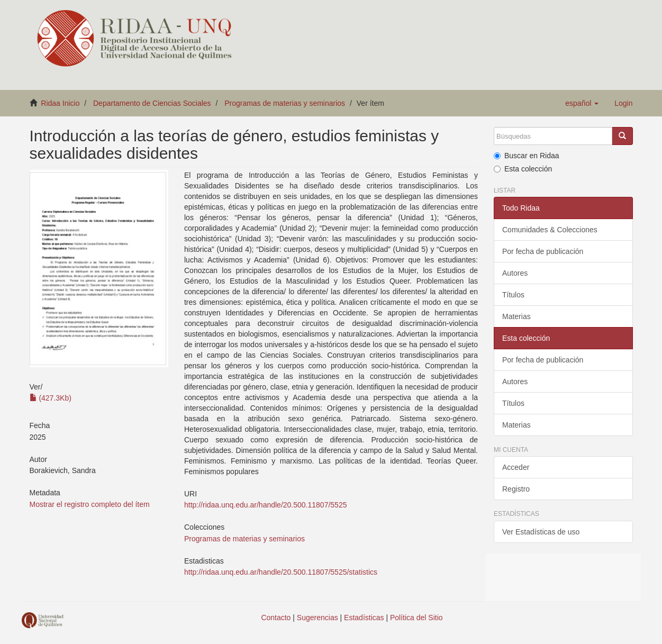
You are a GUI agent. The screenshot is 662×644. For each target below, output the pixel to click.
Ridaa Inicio (60, 103)
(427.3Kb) (51, 398)
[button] (582, 103)
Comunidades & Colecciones (550, 230)
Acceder (516, 467)
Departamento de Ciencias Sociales (152, 103)
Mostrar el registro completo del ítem (90, 504)
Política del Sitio (416, 618)
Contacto (276, 618)
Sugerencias (318, 618)
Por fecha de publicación (543, 251)
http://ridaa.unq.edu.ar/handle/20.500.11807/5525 (265, 505)
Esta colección (523, 169)
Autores (515, 273)
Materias (516, 316)
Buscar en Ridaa (527, 156)
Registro (516, 489)
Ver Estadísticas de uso (541, 532)
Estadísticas (364, 618)
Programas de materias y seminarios (285, 103)
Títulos (513, 295)
